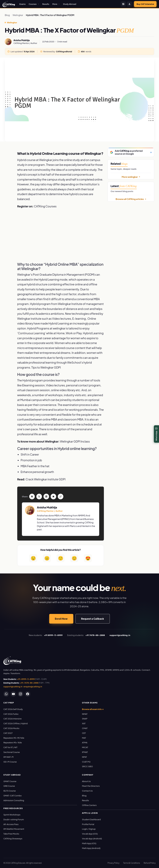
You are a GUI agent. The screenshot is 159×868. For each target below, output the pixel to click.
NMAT (85, 714)
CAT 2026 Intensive (12, 719)
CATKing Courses (45, 206)
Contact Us (87, 791)
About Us (86, 781)
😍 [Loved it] (88, 558)
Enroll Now (61, 619)
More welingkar (131, 177)
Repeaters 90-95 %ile (14, 738)
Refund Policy (150, 863)
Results (46, 4)
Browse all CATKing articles (131, 199)
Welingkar (18, 15)
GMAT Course (10, 781)
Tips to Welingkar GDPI (46, 367)
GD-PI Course (10, 762)
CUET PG (86, 762)
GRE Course (9, 786)
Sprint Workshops (12, 815)
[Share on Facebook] (8, 150)
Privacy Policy (114, 863)
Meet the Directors (91, 786)
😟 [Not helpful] (33, 558)
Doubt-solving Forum (14, 819)
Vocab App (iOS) (90, 834)
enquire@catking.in (33, 687)
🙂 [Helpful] (61, 558)
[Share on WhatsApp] (8, 171)
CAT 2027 (8, 733)
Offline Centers (89, 805)
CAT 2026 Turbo (11, 714)
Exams (23, 4)
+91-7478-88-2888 (29, 683)
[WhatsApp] (6, 694)
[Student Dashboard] (123, 4)
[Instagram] (20, 694)
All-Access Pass (11, 824)
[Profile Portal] (129, 4)
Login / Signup (89, 829)
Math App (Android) (91, 848)
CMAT (85, 728)
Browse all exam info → (93, 709)
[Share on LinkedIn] (8, 164)
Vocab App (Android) (92, 839)
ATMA (85, 743)
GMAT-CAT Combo (12, 796)
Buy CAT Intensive (145, 4)
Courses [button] (34, 4)
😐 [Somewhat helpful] (47, 558)
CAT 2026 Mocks (11, 728)
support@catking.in (13, 687)
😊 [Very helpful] (74, 558)
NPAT (84, 757)
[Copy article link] (8, 178)
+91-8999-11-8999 (26, 679)
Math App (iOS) (89, 843)
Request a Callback (93, 619)
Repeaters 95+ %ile (13, 743)
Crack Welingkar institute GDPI (46, 479)
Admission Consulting (14, 800)
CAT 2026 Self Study (13, 709)
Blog (7, 15)
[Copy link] (61, 497)
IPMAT (85, 752)
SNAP (85, 719)
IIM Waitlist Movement (14, 829)
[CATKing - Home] (9, 4)
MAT (84, 738)
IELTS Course (10, 791)
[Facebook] (28, 694)
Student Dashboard (91, 819)
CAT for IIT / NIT (10, 747)
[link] (12, 661)
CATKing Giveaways (13, 839)
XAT (84, 723)
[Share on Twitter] (39, 497)
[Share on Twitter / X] (8, 157)
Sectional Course (12, 752)
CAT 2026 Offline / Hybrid (16, 723)
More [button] (56, 4)
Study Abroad (70, 4)
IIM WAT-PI (8, 757)
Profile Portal (88, 824)
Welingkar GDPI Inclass (75, 441)
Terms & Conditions (132, 863)
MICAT (85, 747)
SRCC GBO (87, 766)
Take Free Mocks (11, 834)
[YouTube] (13, 694)
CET (84, 733)
